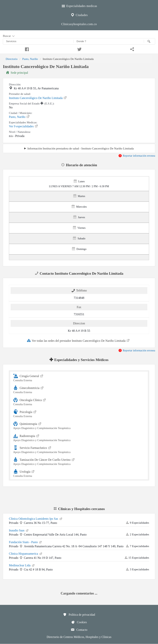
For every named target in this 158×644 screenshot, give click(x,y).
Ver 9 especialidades (24, 126)
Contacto (79, 630)
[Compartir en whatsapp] (132, 49)
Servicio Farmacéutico (79, 449)
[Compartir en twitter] (79, 49)
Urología (79, 473)
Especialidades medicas (79, 5)
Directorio (12, 59)
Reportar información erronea (137, 156)
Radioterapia (79, 437)
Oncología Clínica (79, 402)
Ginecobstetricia (79, 389)
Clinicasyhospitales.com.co (79, 24)
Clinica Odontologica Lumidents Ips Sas (36, 518)
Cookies (79, 622)
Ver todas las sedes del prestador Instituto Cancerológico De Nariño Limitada (79, 340)
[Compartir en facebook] (26, 49)
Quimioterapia (79, 425)
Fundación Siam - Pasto (26, 542)
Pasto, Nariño (30, 59)
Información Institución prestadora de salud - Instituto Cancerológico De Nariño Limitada (81, 148)
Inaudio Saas (19, 530)
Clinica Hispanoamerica (26, 553)
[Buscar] (149, 41)
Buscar (9, 36)
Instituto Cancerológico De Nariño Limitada (38, 98)
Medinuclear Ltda (22, 565)
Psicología (79, 413)
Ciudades (79, 15)
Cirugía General (79, 378)
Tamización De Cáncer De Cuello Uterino (79, 461)
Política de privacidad (79, 615)
